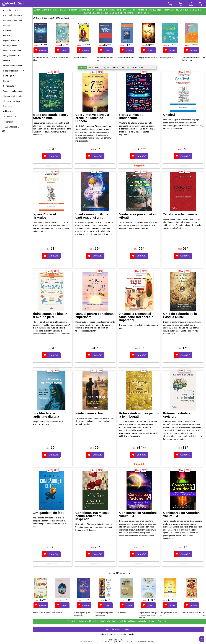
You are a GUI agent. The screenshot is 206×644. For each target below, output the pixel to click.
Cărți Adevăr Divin (112, 67)
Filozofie (7, 35)
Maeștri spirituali (11, 56)
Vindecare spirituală (13, 101)
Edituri (100, 67)
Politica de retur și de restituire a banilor (119, 634)
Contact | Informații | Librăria (119, 629)
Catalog (84, 67)
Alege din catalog (12, 10)
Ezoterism (8, 30)
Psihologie (9, 76)
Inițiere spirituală (11, 40)
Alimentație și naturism (14, 15)
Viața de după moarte (13, 96)
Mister (7, 61)
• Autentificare (10, 117)
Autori (92, 67)
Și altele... (8, 106)
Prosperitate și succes (14, 71)
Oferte (124, 67)
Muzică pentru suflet (13, 66)
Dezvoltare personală (13, 20)
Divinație (8, 25)
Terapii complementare (14, 91)
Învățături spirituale (12, 51)
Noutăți (144, 67)
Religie (7, 81)
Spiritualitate (9, 86)
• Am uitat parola (11, 127)
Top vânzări (134, 67)
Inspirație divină (10, 45)
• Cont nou (9, 122)
